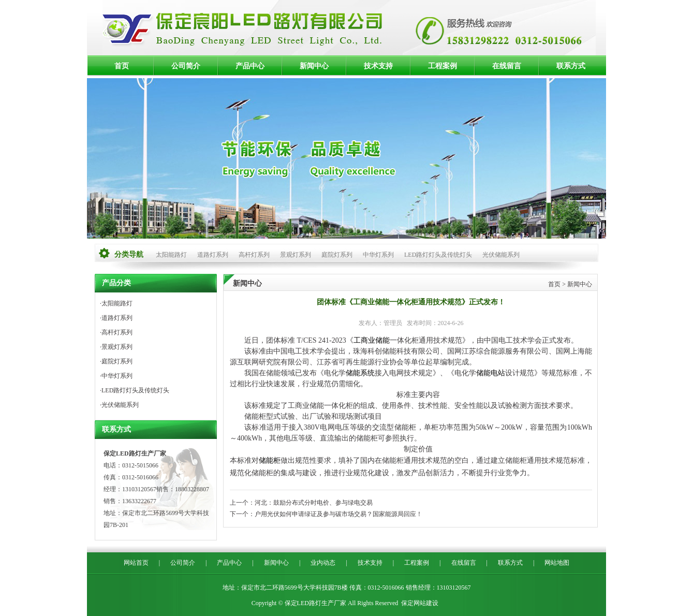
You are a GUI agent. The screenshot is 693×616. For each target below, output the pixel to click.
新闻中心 (314, 66)
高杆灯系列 (254, 255)
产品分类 (116, 283)
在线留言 (507, 66)
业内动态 (323, 563)
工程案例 (443, 66)
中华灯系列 (378, 255)
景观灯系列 (296, 255)
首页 (122, 66)
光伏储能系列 (501, 255)
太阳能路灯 (171, 255)
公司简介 (186, 66)
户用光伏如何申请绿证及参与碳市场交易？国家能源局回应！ (338, 514)
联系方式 (571, 66)
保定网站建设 (420, 603)
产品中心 (250, 66)
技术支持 (378, 66)
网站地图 (557, 563)
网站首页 (136, 563)
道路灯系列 (213, 255)
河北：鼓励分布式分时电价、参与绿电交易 (314, 503)
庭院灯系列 (337, 255)
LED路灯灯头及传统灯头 (438, 255)
